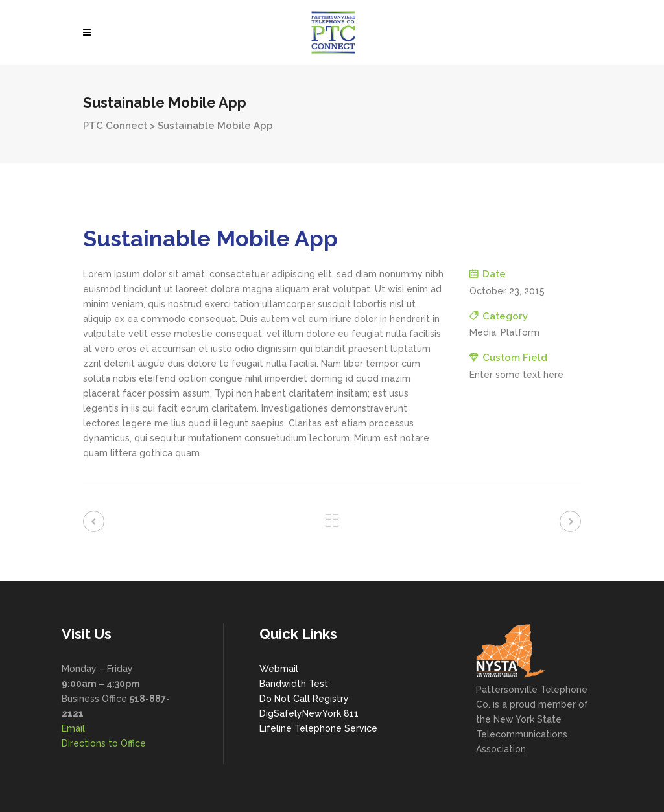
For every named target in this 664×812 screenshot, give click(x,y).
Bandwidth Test (294, 684)
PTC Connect (115, 126)
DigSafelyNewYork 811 (309, 713)
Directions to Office (104, 743)
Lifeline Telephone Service (318, 728)
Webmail (279, 669)
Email (73, 728)
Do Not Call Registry (304, 699)
